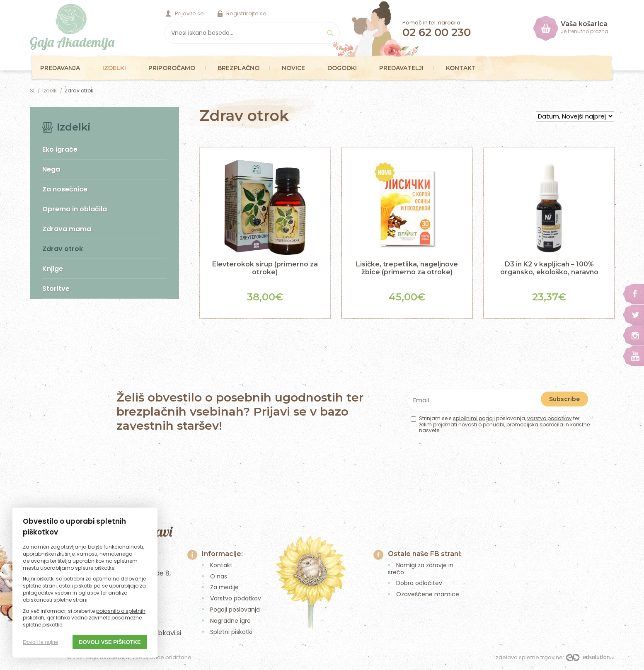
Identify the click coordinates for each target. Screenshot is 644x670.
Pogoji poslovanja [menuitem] (235, 610)
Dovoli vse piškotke (110, 642)
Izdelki (50, 91)
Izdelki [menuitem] (114, 68)
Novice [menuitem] (293, 68)
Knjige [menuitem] (53, 269)
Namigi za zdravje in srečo (421, 569)
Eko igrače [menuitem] (60, 149)
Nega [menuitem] (51, 169)
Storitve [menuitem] (56, 289)
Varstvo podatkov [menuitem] (236, 598)
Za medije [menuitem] (224, 587)
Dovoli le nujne (40, 642)
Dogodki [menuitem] (342, 68)
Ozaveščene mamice (428, 594)
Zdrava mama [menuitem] (67, 229)
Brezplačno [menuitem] (238, 68)
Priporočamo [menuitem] (172, 68)
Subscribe (564, 399)
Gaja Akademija (72, 27)
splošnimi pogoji (474, 418)
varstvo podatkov (550, 418)
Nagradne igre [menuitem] (230, 621)
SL (33, 91)
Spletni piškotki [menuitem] (231, 632)
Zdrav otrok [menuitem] (63, 249)
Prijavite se (189, 13)
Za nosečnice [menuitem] (65, 189)
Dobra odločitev (419, 583)
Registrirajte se (246, 13)
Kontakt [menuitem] (461, 68)
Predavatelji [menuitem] (401, 68)
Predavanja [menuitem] (60, 68)
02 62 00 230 (437, 32)
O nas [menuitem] (219, 576)
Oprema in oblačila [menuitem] (75, 209)
